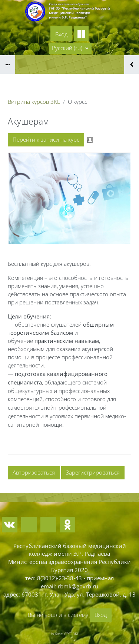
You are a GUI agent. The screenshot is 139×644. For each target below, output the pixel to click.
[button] (70, 48)
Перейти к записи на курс (46, 139)
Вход (61, 34)
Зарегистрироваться (93, 472)
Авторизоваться (34, 472)
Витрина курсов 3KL (34, 102)
